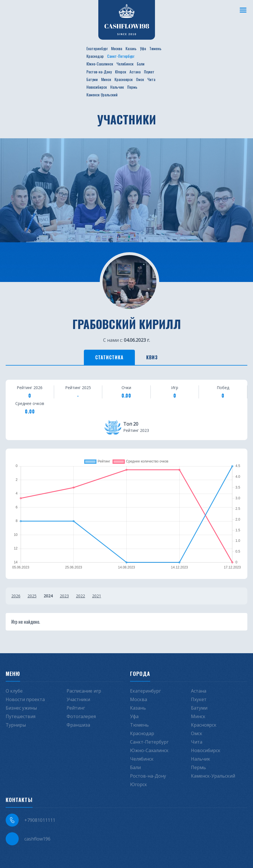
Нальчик (117, 87)
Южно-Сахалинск (100, 64)
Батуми (92, 79)
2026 (16, 596)
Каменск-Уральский (102, 95)
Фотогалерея (81, 716)
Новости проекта (25, 699)
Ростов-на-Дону (99, 72)
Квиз (152, 357)
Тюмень (155, 48)
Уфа (143, 48)
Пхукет (149, 72)
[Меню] (243, 10)
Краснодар (95, 56)
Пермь (132, 87)
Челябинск (125, 64)
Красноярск (124, 79)
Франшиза (78, 725)
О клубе (14, 691)
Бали (141, 64)
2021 (97, 596)
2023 (64, 596)
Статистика (109, 357)
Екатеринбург (97, 48)
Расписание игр (84, 691)
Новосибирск (97, 87)
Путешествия (21, 716)
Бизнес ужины (21, 708)
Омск (140, 79)
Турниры (16, 725)
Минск (106, 79)
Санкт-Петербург (121, 56)
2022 (80, 596)
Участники (78, 699)
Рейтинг (76, 708)
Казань (131, 48)
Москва (117, 48)
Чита (151, 79)
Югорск (121, 72)
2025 (32, 596)
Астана (135, 72)
